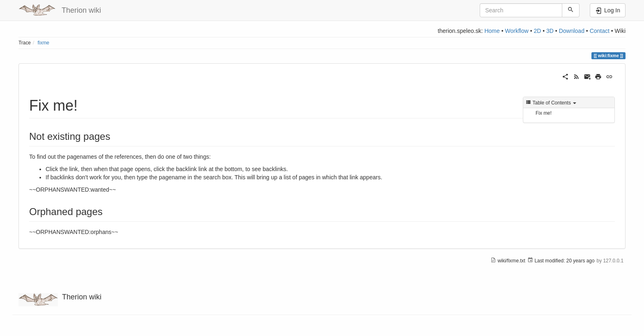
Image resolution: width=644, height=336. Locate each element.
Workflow (516, 31)
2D (537, 31)
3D (550, 31)
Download (572, 31)
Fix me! (544, 113)
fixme (44, 43)
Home (492, 31)
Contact (600, 31)
